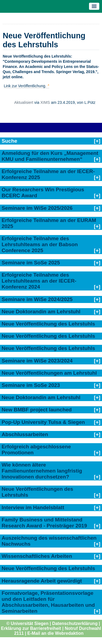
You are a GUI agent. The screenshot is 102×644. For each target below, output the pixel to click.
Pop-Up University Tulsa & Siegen (43, 422)
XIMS (45, 102)
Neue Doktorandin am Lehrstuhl (41, 312)
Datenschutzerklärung (75, 623)
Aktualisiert (24, 102)
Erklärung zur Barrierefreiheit (31, 628)
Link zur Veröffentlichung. (25, 86)
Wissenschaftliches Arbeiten (37, 556)
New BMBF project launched (37, 410)
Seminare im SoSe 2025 (31, 263)
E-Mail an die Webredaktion (55, 633)
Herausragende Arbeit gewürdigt (42, 581)
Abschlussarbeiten (25, 434)
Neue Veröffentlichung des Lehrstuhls (48, 324)
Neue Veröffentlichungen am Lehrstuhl (49, 373)
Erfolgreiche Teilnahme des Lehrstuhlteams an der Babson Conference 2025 (40, 244)
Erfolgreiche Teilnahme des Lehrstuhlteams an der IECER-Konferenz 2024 (39, 281)
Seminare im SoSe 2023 (31, 385)
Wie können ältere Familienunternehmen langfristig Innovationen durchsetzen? (42, 471)
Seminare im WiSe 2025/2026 (37, 208)
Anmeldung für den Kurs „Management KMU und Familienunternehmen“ (50, 156)
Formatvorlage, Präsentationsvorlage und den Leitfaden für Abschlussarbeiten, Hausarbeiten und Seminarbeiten (48, 602)
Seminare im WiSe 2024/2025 (37, 299)
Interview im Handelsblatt (33, 507)
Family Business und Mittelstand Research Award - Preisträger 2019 (44, 523)
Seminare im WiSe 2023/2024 (37, 361)
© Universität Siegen (27, 623)
